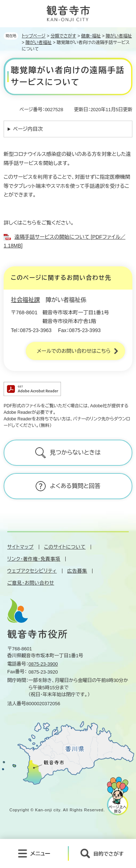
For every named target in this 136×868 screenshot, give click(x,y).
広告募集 (77, 571)
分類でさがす (63, 36)
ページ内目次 (28, 129)
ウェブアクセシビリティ (32, 571)
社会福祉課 (25, 300)
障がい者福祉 (119, 36)
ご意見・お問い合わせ (31, 583)
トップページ (34, 36)
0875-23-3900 (43, 664)
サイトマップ (20, 547)
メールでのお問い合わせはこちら (74, 351)
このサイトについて (65, 547)
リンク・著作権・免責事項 (34, 559)
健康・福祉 (91, 36)
